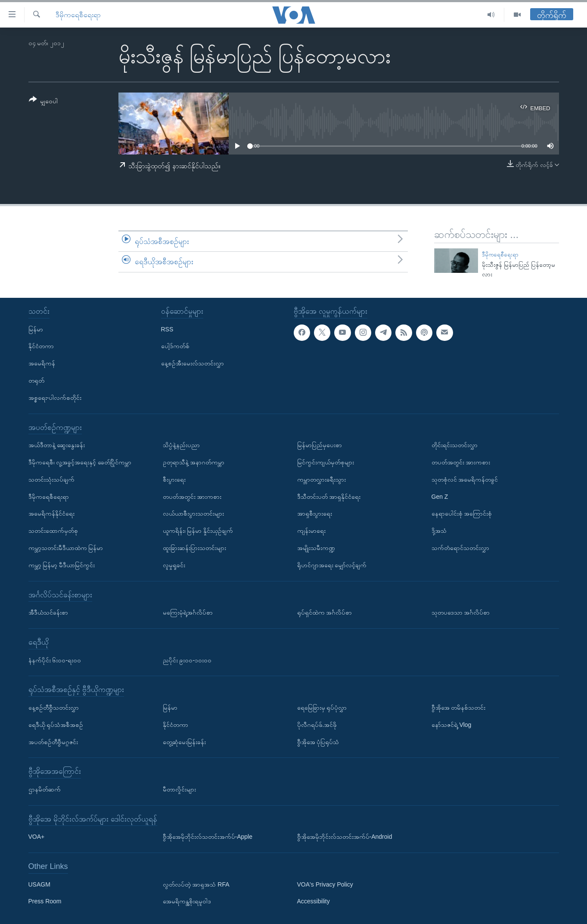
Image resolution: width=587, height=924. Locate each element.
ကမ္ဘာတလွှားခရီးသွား (321, 479)
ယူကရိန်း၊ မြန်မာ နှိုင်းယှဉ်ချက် (198, 531)
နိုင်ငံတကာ (41, 346)
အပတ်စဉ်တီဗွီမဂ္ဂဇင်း (53, 742)
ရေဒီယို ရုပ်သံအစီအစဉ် (56, 725)
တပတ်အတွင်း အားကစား (192, 496)
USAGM (39, 884)
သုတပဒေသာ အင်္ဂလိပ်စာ (461, 612)
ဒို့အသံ (439, 531)
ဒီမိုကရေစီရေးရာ (78, 15)
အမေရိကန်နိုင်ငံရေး (51, 513)
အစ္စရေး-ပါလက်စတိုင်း (55, 398)
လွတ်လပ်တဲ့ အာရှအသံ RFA (196, 884)
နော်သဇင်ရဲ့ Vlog (452, 725)
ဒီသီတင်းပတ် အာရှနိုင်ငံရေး (329, 496)
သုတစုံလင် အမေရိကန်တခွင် (465, 479)
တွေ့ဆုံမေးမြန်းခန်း (184, 742)
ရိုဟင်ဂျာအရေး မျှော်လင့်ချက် (332, 565)
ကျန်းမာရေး (311, 531)
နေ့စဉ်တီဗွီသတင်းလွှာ (54, 708)
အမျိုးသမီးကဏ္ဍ (316, 548)
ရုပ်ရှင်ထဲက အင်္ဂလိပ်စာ (325, 612)
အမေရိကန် (42, 363)
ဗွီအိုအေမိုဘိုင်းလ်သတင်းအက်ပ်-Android (345, 837)
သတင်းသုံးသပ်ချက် (51, 479)
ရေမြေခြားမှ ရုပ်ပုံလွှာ (322, 708)
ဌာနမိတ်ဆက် (45, 789)
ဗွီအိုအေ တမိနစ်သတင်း (459, 708)
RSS (167, 329)
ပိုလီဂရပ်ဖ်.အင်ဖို (317, 725)
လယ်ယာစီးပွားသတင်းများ (193, 513)
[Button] (43, 102)
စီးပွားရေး (174, 479)
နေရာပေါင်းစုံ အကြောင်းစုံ (462, 513)
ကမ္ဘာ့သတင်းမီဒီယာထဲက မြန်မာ (66, 548)
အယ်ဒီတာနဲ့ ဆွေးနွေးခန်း (57, 445)
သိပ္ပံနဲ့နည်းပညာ (181, 445)
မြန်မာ (36, 329)
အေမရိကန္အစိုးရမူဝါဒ (187, 901)
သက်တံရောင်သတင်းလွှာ (460, 548)
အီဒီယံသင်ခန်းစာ (48, 612)
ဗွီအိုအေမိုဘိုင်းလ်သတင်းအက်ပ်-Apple (208, 837)
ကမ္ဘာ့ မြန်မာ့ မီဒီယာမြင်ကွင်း (62, 565)
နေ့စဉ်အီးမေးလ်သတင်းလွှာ (193, 363)
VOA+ (37, 837)
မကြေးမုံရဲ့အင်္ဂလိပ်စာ (188, 612)
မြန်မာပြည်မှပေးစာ (320, 445)
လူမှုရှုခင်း (174, 565)
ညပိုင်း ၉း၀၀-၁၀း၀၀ (187, 660)
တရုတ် (36, 380)
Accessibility (314, 901)
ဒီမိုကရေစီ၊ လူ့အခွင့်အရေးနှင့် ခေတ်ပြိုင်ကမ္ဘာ (80, 462)
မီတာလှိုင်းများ (179, 789)
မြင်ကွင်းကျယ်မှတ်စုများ (326, 462)
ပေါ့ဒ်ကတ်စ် (175, 346)
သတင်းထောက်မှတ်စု (53, 531)
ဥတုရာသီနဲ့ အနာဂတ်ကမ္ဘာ (194, 462)
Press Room (45, 901)
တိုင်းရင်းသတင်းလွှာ (455, 445)
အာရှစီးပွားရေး (315, 513)
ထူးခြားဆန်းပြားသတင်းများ (194, 548)
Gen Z (440, 496)
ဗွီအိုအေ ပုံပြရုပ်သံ (318, 742)
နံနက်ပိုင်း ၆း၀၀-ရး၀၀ (55, 660)
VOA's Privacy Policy (325, 884)
